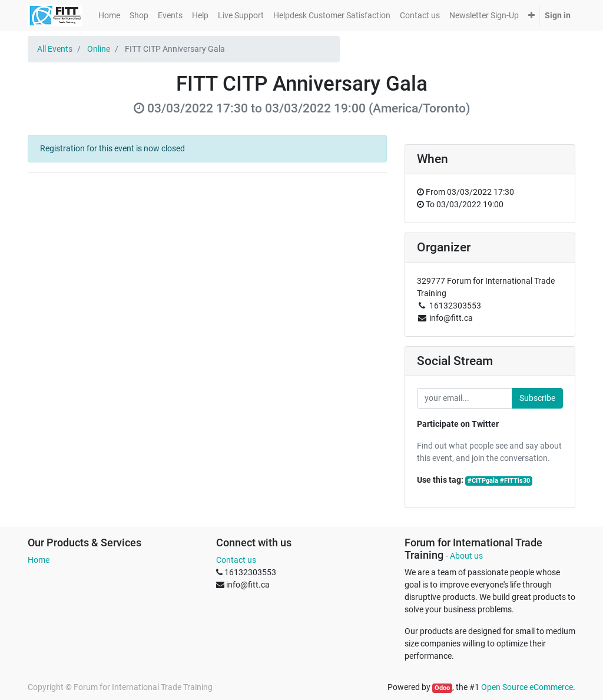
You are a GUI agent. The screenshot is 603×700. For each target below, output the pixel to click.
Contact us (236, 560)
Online (99, 49)
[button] (531, 16)
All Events (55, 49)
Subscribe (537, 398)
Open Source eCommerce (527, 687)
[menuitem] (109, 16)
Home (39, 560)
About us (466, 556)
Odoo (442, 688)
